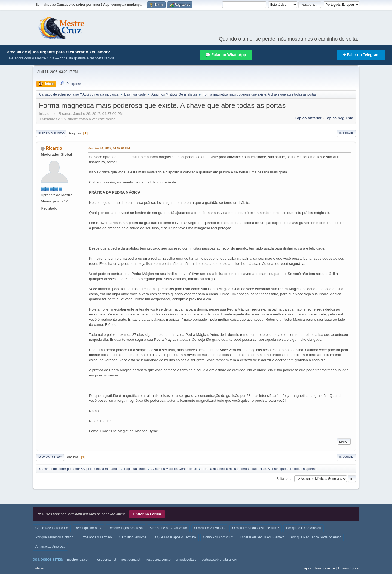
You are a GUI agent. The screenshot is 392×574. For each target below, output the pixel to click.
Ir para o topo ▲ (349, 568)
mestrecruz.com (79, 560)
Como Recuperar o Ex (52, 528)
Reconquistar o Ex (88, 528)
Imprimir (346, 133)
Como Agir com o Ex (218, 537)
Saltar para (284, 479)
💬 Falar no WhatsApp (226, 55)
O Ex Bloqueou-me (132, 537)
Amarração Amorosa (50, 547)
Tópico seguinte (339, 118)
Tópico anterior (308, 118)
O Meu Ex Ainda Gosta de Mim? (255, 528)
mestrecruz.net (105, 560)
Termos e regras (325, 568)
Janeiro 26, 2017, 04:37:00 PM (109, 148)
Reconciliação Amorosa (126, 528)
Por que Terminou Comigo (54, 537)
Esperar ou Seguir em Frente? (262, 537)
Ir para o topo (50, 457)
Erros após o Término (96, 537)
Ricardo (54, 148)
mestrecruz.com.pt (158, 560)
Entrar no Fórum (147, 514)
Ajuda (308, 568)
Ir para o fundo (51, 133)
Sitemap (40, 568)
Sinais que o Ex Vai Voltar (168, 528)
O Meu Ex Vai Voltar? (210, 528)
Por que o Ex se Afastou (304, 528)
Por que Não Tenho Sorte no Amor (316, 537)
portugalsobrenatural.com (220, 560)
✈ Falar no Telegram (361, 55)
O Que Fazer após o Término (175, 537)
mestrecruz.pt (130, 560)
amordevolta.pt (186, 560)
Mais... (344, 442)
